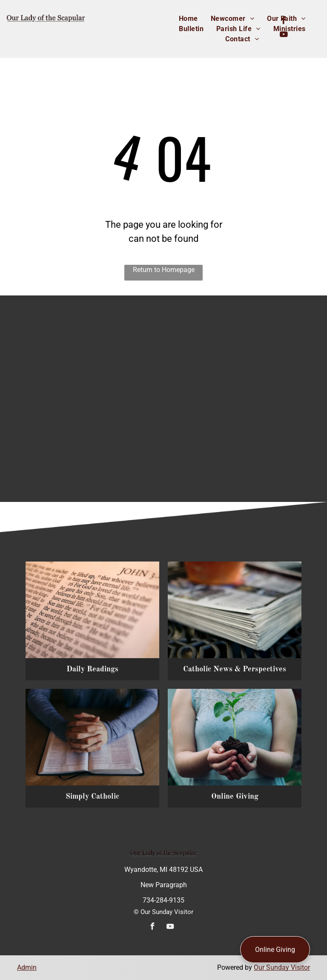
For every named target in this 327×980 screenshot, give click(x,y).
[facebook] (284, 21)
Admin (27, 967)
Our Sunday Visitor (282, 967)
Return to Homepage (164, 270)
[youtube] (284, 36)
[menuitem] (188, 19)
